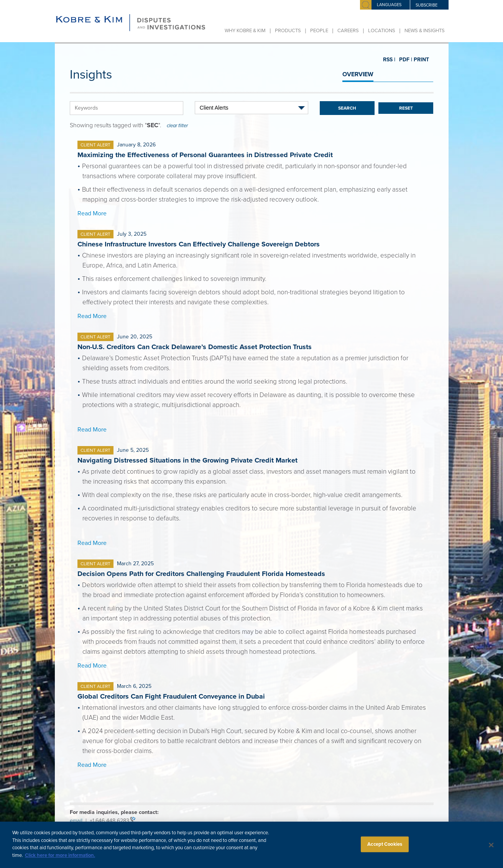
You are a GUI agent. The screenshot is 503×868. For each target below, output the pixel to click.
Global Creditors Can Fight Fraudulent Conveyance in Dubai (171, 696)
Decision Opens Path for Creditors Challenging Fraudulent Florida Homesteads (201, 574)
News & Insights (425, 31)
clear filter (177, 126)
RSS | (389, 60)
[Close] (491, 850)
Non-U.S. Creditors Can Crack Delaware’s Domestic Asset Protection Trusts (195, 347)
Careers (348, 31)
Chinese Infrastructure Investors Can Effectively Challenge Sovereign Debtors (199, 244)
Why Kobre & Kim (245, 31)
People (319, 31)
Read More (92, 213)
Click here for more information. (60, 860)
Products (288, 31)
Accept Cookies (385, 849)
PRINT (418, 60)
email (78, 821)
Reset (406, 108)
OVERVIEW (358, 74)
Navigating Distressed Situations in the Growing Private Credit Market (187, 460)
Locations (382, 31)
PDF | (403, 60)
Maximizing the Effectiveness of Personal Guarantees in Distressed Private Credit (205, 155)
